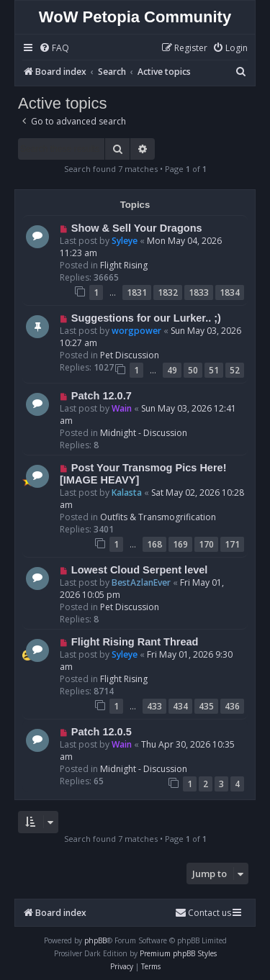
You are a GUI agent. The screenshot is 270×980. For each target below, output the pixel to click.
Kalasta (127, 493)
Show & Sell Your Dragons (137, 228)
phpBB (95, 940)
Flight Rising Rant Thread (135, 642)
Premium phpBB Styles (178, 953)
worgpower (136, 331)
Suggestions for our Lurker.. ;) (146, 318)
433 (154, 706)
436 (232, 706)
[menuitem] (54, 49)
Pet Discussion (130, 355)
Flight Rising (124, 265)
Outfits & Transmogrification (158, 517)
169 (180, 544)
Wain (122, 408)
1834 (230, 292)
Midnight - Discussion (144, 433)
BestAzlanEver (141, 582)
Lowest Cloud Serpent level (140, 570)
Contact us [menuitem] (203, 913)
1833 (199, 292)
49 (172, 370)
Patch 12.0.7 (102, 396)
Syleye (125, 241)
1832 (168, 292)
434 (180, 706)
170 (206, 544)
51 (214, 370)
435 (206, 706)
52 (235, 370)
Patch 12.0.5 (102, 732)
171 (232, 544)
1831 (137, 292)
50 (193, 370)
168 (154, 544)
